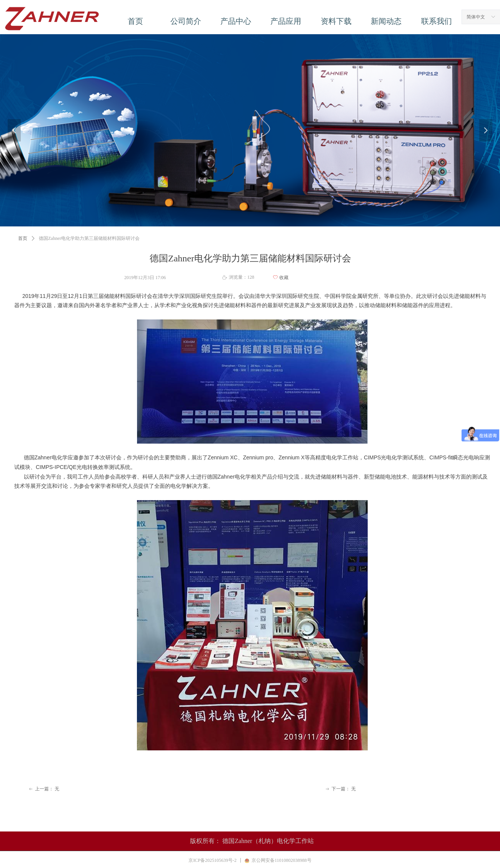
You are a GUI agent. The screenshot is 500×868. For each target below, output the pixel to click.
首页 (23, 238)
